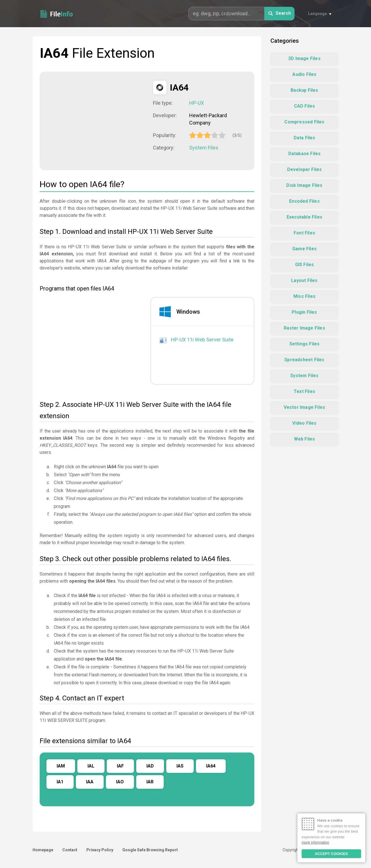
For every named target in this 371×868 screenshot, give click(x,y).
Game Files (304, 249)
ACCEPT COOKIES (331, 854)
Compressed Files (304, 122)
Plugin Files (304, 312)
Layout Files (304, 280)
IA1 (60, 782)
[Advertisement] (96, 120)
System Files (204, 148)
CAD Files (305, 106)
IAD (150, 766)
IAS (180, 766)
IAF (120, 766)
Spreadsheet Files (304, 360)
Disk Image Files (304, 185)
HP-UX (197, 103)
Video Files (304, 423)
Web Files (305, 439)
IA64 (211, 766)
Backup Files (304, 90)
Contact (70, 850)
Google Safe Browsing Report (150, 850)
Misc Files (304, 296)
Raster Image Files (304, 328)
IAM (61, 766)
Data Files (305, 138)
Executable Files (304, 217)
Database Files (305, 154)
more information (315, 842)
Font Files (304, 233)
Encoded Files (304, 201)
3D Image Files (304, 58)
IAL (91, 766)
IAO (120, 782)
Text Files (304, 391)
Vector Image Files (305, 407)
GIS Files (305, 265)
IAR (150, 782)
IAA (90, 782)
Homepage (43, 850)
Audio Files (304, 74)
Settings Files (305, 344)
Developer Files (305, 169)
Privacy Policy (100, 850)
